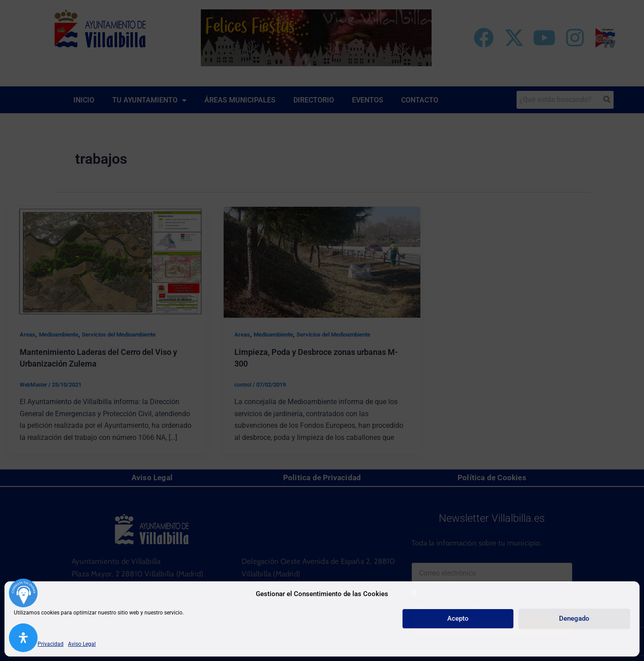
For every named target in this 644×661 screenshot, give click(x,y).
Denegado (574, 618)
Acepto (458, 618)
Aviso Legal (82, 644)
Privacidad (51, 644)
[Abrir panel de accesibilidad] (23, 638)
